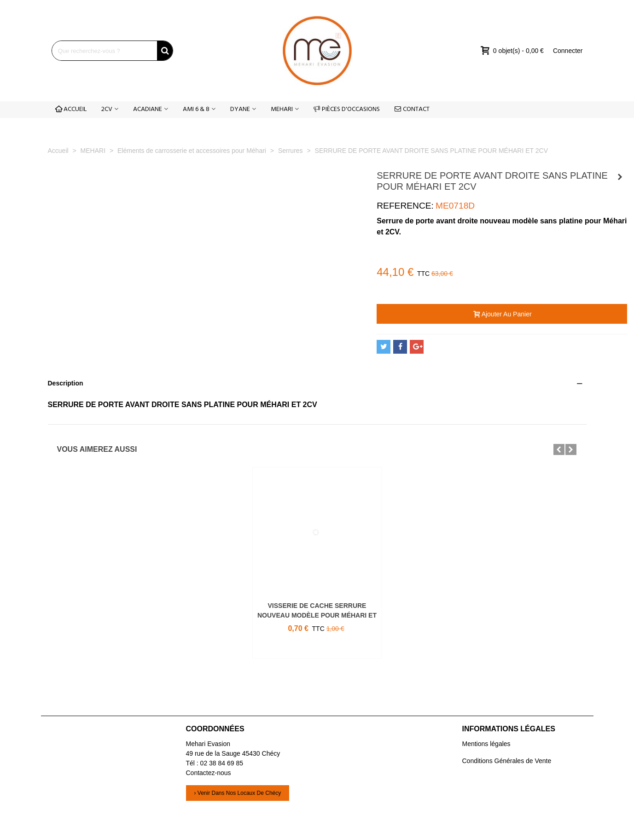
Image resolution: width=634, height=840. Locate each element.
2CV (107, 109)
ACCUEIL (71, 109)
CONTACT (412, 109)
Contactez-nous (209, 773)
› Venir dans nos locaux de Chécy (238, 793)
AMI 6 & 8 (196, 109)
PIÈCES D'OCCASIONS (347, 109)
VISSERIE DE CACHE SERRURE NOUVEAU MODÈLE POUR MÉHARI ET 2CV (317, 615)
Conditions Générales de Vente (507, 761)
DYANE (240, 109)
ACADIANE (148, 109)
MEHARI (282, 109)
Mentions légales (486, 744)
